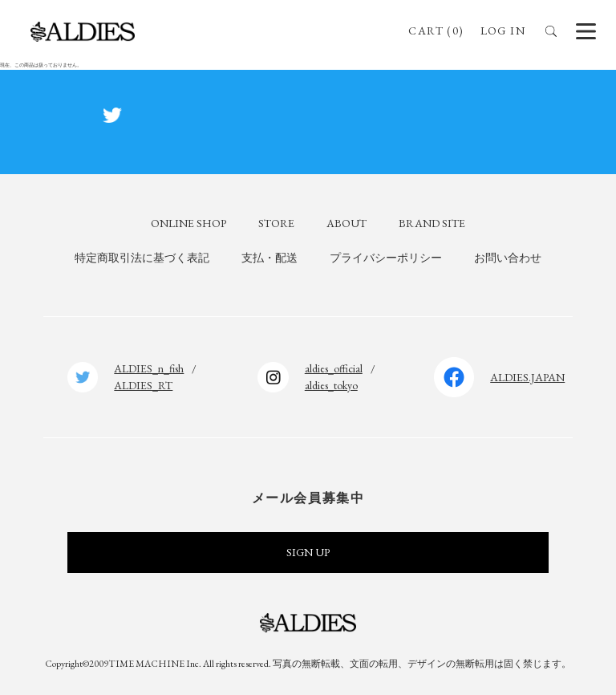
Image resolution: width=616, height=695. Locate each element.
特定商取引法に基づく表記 (142, 258)
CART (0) (436, 30)
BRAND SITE (432, 223)
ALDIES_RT (143, 385)
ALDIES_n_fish (149, 368)
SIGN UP (308, 552)
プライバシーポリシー (386, 258)
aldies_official (334, 368)
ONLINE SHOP (188, 223)
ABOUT (346, 223)
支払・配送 (269, 258)
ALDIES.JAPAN (527, 377)
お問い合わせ (508, 258)
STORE (276, 223)
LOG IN (503, 30)
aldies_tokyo (331, 385)
